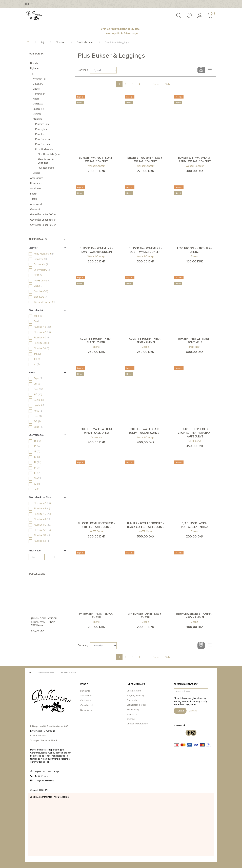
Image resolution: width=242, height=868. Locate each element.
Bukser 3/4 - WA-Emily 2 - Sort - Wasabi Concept (146, 250)
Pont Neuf (195, 347)
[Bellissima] (34, 15)
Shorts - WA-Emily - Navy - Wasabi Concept (146, 160)
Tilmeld (180, 711)
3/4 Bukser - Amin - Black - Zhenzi (96, 615)
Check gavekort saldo (137, 724)
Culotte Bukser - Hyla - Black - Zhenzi (96, 340)
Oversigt (131, 719)
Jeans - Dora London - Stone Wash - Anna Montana (45, 622)
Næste (156, 84)
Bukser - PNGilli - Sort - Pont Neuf (195, 340)
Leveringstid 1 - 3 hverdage (121, 34)
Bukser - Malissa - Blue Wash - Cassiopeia (96, 431)
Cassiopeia (96, 437)
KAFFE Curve (195, 441)
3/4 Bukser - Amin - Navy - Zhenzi (146, 615)
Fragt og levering (135, 695)
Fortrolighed (133, 700)
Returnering (133, 709)
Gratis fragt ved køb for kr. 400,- (121, 29)
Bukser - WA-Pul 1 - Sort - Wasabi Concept (96, 160)
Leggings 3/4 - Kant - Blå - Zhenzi (195, 250)
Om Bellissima (68, 672)
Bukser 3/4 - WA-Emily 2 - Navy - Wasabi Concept (96, 250)
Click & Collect (134, 691)
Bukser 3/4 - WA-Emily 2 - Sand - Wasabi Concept (195, 160)
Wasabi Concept (96, 166)
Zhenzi (195, 256)
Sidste (169, 84)
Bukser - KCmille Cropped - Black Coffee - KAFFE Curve (146, 525)
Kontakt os (132, 714)
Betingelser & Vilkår (137, 705)
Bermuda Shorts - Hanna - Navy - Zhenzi (195, 615)
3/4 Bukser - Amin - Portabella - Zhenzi (195, 525)
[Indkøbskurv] (211, 15)
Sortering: (83, 70)
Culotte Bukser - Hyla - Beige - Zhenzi (146, 340)
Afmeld (193, 711)
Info (31, 672)
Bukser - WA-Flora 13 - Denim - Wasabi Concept (146, 431)
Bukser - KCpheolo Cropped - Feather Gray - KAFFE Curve (195, 433)
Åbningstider (46, 672)
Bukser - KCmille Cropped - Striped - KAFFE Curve (96, 525)
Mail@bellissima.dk (44, 781)
